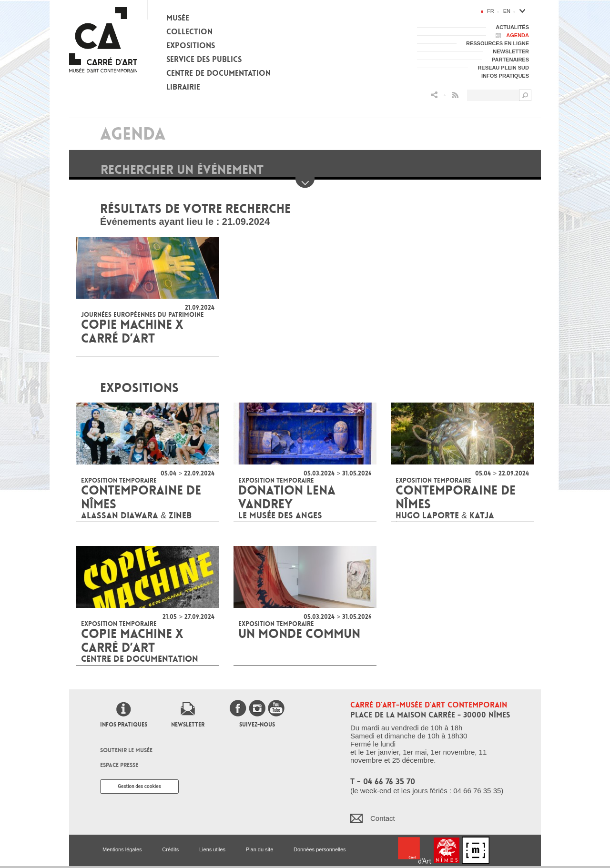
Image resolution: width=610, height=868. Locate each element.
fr (491, 11)
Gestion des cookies (139, 786)
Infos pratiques (124, 725)
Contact (383, 818)
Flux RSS (455, 95)
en (507, 11)
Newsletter (188, 725)
